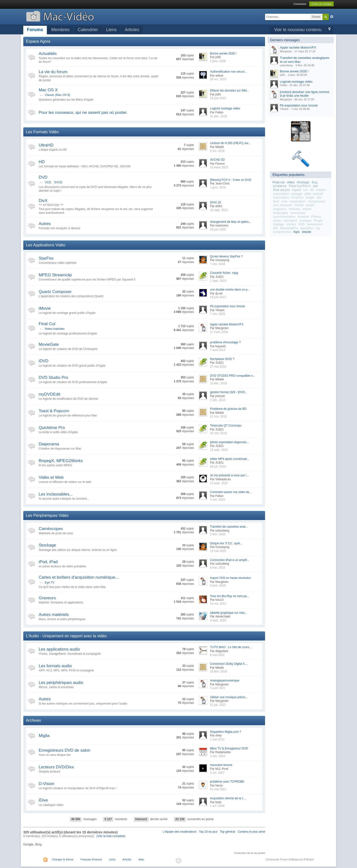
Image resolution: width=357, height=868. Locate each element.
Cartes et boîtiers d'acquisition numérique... (79, 577)
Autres (45, 224)
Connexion (300, 4)
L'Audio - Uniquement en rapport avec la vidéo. (67, 636)
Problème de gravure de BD (228, 409)
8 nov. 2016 (217, 568)
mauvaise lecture (221, 765)
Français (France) (91, 859)
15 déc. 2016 (218, 383)
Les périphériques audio (61, 683)
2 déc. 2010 (218, 400)
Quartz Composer (55, 292)
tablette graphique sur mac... (229, 613)
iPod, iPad (48, 562)
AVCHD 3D (217, 160)
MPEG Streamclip (55, 275)
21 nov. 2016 (218, 416)
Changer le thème (63, 859)
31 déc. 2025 (218, 116)
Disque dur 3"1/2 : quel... (226, 543)
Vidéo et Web (51, 477)
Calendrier (88, 30)
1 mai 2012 (217, 739)
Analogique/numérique (225, 681)
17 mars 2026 (219, 332)
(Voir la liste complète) (111, 836)
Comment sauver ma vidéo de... (231, 492)
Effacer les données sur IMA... (230, 91)
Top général (228, 832)
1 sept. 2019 (218, 281)
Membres (60, 30)
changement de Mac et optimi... (230, 222)
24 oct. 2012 (218, 604)
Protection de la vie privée (250, 853)
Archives (33, 720)
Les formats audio (55, 666)
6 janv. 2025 (218, 586)
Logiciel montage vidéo (225, 108)
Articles (132, 30)
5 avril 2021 (217, 688)
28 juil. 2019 (218, 467)
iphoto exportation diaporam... (229, 442)
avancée (332, 17)
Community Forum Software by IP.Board (290, 859)
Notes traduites (55, 329)
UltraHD (46, 145)
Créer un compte (321, 4)
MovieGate (49, 344)
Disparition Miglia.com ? (225, 732)
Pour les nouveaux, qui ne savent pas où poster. (83, 113)
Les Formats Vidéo (42, 132)
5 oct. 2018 (217, 151)
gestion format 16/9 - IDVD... (229, 392)
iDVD (44, 361)
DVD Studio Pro (53, 378)
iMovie (45, 308)
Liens (111, 30)
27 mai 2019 (218, 367)
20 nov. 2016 (218, 433)
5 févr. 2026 (218, 534)
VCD (48, 182)
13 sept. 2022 (219, 483)
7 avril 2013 (217, 350)
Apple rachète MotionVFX (227, 324)
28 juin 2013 (218, 297)
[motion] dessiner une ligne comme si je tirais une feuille (305, 94)
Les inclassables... (56, 494)
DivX (43, 201)
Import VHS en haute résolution (230, 578)
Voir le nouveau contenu (298, 30)
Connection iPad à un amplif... (229, 560)
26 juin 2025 (218, 229)
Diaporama (49, 444)
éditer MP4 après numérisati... (229, 459)
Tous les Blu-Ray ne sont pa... (229, 596)
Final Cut (47, 324)
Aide (141, 859)
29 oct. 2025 (218, 79)
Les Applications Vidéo (46, 245)
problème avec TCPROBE (227, 782)
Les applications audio (59, 649)
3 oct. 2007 (217, 773)
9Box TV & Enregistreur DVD (229, 748)
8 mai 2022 (217, 655)
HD (42, 162)
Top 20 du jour (208, 832)
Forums (35, 30)
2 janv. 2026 (218, 61)
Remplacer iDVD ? (222, 359)
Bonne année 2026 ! (223, 53)
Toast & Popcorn (54, 411)
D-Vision (47, 784)
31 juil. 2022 (218, 705)
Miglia (44, 736)
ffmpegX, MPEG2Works (61, 461)
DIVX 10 (215, 202)
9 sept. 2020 (218, 620)
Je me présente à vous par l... (229, 475)
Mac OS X (48, 90)
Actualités (48, 54)
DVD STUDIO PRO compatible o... (233, 376)
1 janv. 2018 (218, 187)
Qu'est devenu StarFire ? (226, 256)
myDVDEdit (50, 394)
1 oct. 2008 (217, 806)
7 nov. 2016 (217, 264)
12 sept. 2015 (219, 450)
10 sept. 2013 (219, 210)
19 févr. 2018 (218, 671)
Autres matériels (54, 615)
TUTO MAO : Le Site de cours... (231, 647)
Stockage (47, 545)
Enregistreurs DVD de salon (65, 750)
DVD (43, 177)
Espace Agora (38, 41)
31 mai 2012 (218, 789)
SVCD (58, 182)
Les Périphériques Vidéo (47, 515)
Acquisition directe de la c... (228, 798)
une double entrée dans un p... (230, 290)
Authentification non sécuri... (228, 72)
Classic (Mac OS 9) (57, 95)
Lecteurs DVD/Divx (56, 767)
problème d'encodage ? (225, 342)
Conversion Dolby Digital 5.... (229, 664)
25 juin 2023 (218, 98)
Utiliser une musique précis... (229, 697)
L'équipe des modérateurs (179, 832)
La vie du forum (53, 72)
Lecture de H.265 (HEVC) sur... (230, 143)
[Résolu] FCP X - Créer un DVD (231, 180)
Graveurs (47, 598)
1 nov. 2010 (217, 756)
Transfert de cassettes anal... (229, 527)
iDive (43, 800)
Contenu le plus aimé (251, 832)
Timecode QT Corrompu (226, 426)
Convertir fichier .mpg (224, 273)
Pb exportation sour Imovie (227, 306)
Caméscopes (51, 529)
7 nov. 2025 (217, 314)
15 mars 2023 (219, 167)
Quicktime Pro (52, 428)
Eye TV (50, 583)
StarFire (46, 258)
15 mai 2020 (218, 551)
